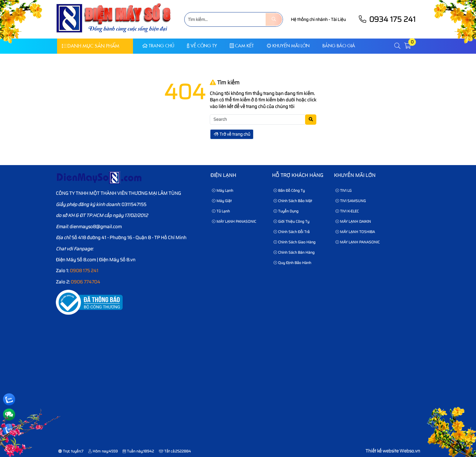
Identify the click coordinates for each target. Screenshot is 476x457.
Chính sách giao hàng (294, 242)
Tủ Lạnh (221, 211)
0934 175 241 (387, 19)
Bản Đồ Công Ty (289, 190)
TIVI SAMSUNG (351, 201)
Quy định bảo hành (292, 263)
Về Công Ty (202, 46)
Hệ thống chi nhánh (309, 19)
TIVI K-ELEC (347, 211)
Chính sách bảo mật (293, 201)
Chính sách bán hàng (294, 252)
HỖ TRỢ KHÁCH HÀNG (298, 175)
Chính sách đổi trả (292, 232)
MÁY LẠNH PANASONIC (234, 221)
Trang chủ (158, 46)
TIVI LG (343, 190)
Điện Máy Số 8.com (76, 260)
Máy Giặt (222, 201)
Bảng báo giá (339, 46)
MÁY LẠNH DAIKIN (353, 221)
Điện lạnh (223, 175)
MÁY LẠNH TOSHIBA (355, 232)
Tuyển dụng (286, 211)
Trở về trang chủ (232, 134)
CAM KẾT (242, 46)
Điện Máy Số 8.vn (117, 260)
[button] (398, 46)
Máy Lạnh (223, 190)
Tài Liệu (338, 19)
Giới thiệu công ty (291, 221)
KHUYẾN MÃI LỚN (288, 46)
